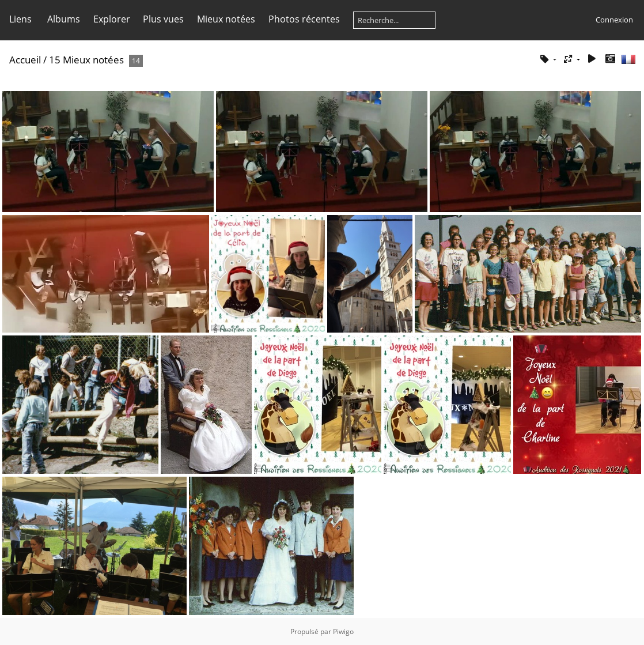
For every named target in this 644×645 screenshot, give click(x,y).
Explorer (112, 19)
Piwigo (343, 631)
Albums (64, 19)
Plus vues (163, 19)
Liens (20, 19)
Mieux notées (226, 19)
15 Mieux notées (86, 60)
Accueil (25, 60)
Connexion (614, 20)
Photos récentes (304, 19)
